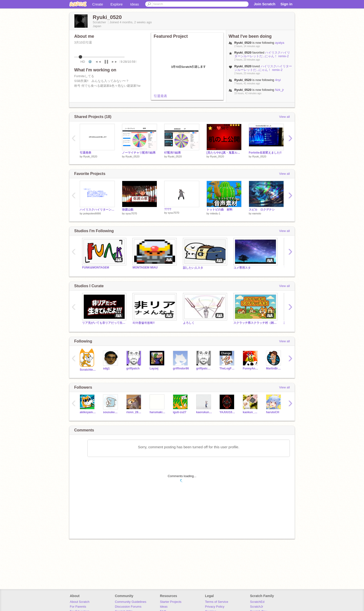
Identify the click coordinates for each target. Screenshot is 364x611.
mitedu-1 (215, 213)
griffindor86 (181, 368)
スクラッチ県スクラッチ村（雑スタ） (255, 323)
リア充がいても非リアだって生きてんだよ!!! (104, 323)
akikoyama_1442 (88, 412)
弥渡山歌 (128, 210)
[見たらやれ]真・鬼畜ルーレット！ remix (224, 153)
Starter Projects (171, 602)
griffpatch (133, 368)
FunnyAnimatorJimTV (251, 368)
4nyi (278, 80)
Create (98, 4)
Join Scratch (265, 4)
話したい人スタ (193, 268)
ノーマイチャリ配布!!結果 (139, 153)
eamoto (257, 213)
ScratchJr (257, 607)
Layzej (154, 368)
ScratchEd (257, 602)
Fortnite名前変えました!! (265, 153)
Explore (117, 4)
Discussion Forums (128, 607)
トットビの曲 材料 (219, 210)
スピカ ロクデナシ (262, 210)
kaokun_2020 (251, 412)
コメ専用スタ (242, 268)
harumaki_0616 (158, 412)
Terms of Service (217, 602)
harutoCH (273, 412)
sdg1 (106, 368)
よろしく (189, 323)
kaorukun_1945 (204, 412)
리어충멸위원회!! (144, 323)
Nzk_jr (279, 90)
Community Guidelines (130, 602)
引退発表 (160, 96)
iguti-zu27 (180, 412)
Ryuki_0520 (90, 156)
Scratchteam (88, 370)
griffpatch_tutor (204, 368)
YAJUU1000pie (227, 412)
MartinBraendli (274, 368)
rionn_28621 (134, 412)
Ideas (135, 4)
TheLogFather (227, 368)
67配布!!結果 (173, 153)
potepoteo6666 (92, 213)
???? (168, 209)
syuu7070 (131, 213)
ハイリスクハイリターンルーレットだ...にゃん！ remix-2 (262, 54)
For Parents (78, 607)
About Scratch (80, 602)
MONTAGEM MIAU (145, 268)
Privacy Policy (215, 607)
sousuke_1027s (111, 412)
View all (284, 117)
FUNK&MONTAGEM (96, 268)
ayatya (279, 43)
